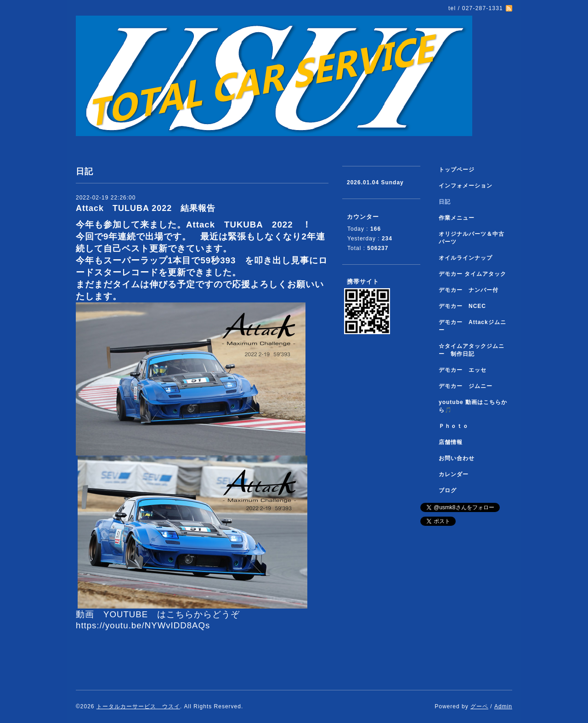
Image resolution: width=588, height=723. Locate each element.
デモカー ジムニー (466, 386)
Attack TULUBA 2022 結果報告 (150, 208)
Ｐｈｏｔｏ (454, 426)
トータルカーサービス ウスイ (138, 706)
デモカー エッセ (466, 370)
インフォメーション (466, 186)
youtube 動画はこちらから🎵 (473, 406)
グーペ (479, 706)
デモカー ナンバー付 (469, 290)
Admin (503, 706)
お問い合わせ (457, 458)
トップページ (457, 170)
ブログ (448, 490)
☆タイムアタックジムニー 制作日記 (472, 350)
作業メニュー (460, 218)
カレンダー (454, 474)
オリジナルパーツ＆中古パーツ (472, 238)
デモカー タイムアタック (472, 274)
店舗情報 (451, 442)
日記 (445, 202)
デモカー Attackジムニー (472, 326)
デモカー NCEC (462, 306)
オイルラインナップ (466, 258)
